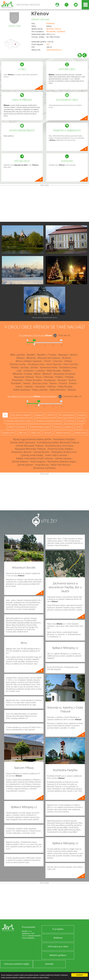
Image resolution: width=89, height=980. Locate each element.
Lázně (78, 427)
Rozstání (62, 380)
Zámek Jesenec (25, 465)
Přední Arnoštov (34, 380)
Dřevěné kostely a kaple (40, 427)
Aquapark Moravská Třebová (30, 449)
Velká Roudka (65, 386)
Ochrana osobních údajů (16, 964)
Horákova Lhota (36, 364)
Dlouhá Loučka (18, 364)
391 (48, 44)
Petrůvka (49, 377)
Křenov (40, 13)
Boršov (74, 355)
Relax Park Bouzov (61, 465)
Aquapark (39, 415)
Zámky (11, 427)
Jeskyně (68, 427)
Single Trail (35, 433)
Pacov (39, 377)
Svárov (19, 386)
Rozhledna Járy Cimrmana (59, 446)
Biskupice (63, 355)
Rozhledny (70, 421)
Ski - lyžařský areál (67, 415)
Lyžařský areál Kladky (32, 455)
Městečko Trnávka (22, 374)
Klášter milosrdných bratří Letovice (34, 458)
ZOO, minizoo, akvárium (21, 415)
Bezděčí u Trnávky (47, 355)
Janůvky (25, 367)
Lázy (19, 371)
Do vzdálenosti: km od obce (36, 335)
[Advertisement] (44, 204)
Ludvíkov (40, 371)
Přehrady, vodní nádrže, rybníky (18, 421)
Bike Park (23, 433)
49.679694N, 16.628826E (56, 32)
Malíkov (67, 371)
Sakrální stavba (80, 433)
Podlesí (59, 377)
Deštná (68, 361)
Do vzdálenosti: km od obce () (32, 396)
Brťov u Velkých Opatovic (29, 361)
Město (37, 374)
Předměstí (18, 380)
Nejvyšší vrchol (8, 433)
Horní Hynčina (54, 364)
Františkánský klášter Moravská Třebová (58, 442)
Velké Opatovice (22, 390)
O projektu (58, 929)
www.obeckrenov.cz (54, 50)
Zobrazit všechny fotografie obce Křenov (45, 318)
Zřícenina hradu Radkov (60, 449)
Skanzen (82, 415)
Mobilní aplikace (58, 955)
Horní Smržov (71, 364)
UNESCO (51, 415)
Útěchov (51, 386)
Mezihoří (47, 374)
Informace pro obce (58, 946)
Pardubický (50, 23)
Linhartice (29, 371)
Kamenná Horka (49, 367)
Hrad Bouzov (42, 465)
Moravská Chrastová (64, 374)
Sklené (27, 383)
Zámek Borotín (42, 452)
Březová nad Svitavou (49, 358)
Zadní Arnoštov (58, 390)
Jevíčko (34, 367)
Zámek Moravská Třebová (30, 446)
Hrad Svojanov (38, 462)
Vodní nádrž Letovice (56, 455)
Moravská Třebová (53, 29)
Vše (5, 415)
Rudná (72, 380)
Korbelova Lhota (68, 367)
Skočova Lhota (40, 383)
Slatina (53, 383)
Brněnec (67, 358)
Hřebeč (15, 367)
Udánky (29, 386)
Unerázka (40, 386)
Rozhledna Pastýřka (64, 439)
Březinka (31, 358)
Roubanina (50, 380)
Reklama (58, 938)
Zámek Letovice (63, 458)
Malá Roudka (54, 371)
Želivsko (72, 390)
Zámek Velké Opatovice (22, 442)
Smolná (63, 383)
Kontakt (49, 964)
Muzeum (48, 433)
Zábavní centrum (63, 433)
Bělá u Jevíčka (18, 355)
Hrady (81, 421)
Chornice (58, 361)
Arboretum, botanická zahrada (48, 421)
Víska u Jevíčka (40, 390)
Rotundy (57, 427)
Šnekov (73, 383)
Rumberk (16, 383)
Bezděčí (31, 355)
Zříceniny (22, 427)
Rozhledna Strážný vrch (64, 452)
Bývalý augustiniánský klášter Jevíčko (32, 439)
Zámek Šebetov (20, 462)
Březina (21, 358)
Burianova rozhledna (44, 468)
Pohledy (69, 377)
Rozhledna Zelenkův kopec (62, 462)
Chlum (47, 361)
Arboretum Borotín (21, 452)
